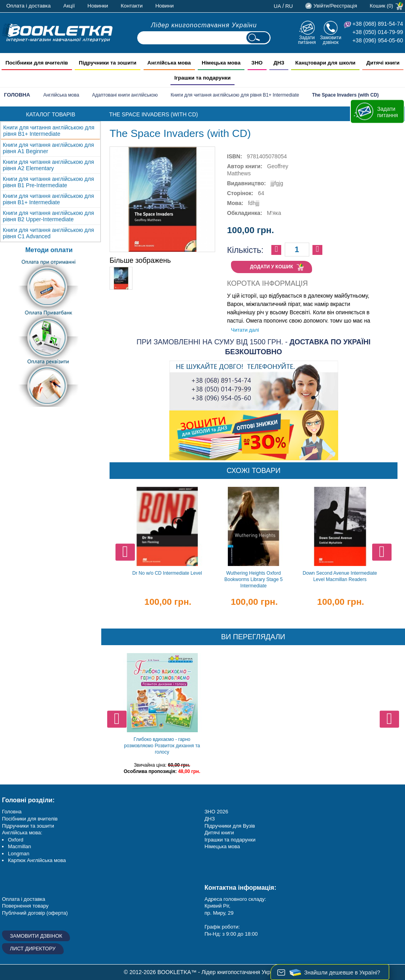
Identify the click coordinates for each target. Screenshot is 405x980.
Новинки (98, 6)
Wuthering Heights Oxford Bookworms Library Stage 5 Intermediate (253, 579)
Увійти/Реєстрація (335, 6)
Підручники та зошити (28, 826)
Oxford (16, 840)
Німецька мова (222, 846)
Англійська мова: (22, 833)
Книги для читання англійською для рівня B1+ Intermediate (235, 95)
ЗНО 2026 (216, 812)
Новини (165, 6)
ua (277, 6)
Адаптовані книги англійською (125, 95)
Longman (19, 854)
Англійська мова (61, 95)
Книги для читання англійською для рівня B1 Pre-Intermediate (48, 182)
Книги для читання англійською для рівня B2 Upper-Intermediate (48, 216)
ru (289, 6)
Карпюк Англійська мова (37, 860)
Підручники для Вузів (230, 826)
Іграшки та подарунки (230, 840)
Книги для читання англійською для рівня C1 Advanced (48, 233)
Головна (17, 95)
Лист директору (33, 949)
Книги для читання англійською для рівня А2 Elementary (48, 165)
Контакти (132, 6)
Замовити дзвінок (331, 40)
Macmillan (20, 846)
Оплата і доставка (28, 6)
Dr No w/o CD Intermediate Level (167, 573)
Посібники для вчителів (30, 819)
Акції (69, 6)
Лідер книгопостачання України (204, 25)
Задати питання (307, 40)
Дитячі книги (219, 833)
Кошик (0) (381, 6)
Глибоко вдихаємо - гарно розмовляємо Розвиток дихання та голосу (162, 746)
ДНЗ (210, 819)
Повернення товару (25, 906)
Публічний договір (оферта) (35, 913)
